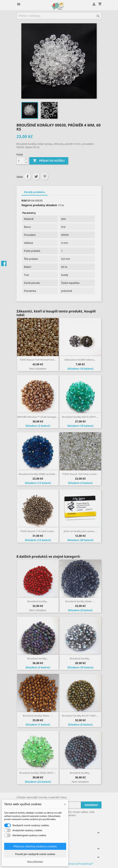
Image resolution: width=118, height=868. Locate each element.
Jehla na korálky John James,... (80, 531)
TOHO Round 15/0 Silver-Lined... (80, 474)
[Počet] (20, 161)
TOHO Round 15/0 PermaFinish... (38, 360)
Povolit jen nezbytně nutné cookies (35, 854)
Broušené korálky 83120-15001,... (80, 716)
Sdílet (27, 176)
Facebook (4, 263)
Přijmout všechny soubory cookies (35, 846)
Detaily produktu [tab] (35, 192)
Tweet (36, 176)
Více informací (35, 861)
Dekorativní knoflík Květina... (80, 360)
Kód (24, 200)
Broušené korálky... (38, 601)
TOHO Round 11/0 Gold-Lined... (38, 531)
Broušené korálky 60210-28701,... (80, 417)
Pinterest (45, 176)
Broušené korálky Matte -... (80, 601)
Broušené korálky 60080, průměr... (38, 474)
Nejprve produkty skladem (39, 205)
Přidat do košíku (49, 161)
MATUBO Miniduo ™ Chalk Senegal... (38, 417)
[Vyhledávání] (59, 16)
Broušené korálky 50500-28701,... (38, 773)
